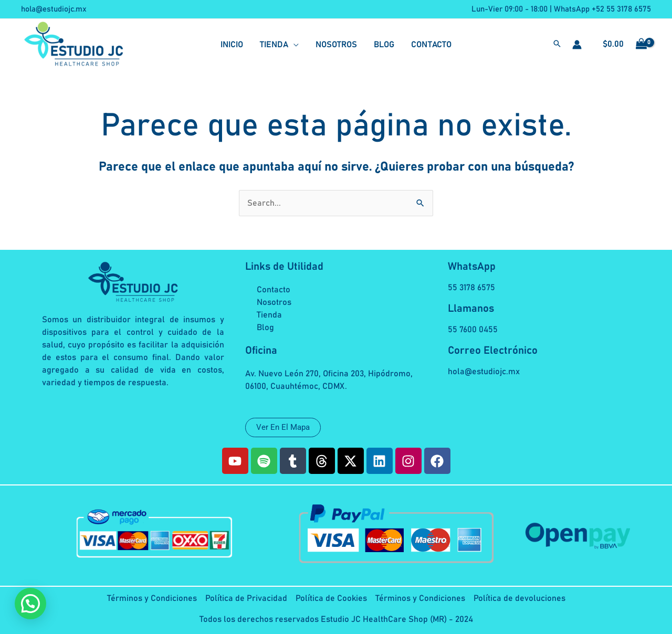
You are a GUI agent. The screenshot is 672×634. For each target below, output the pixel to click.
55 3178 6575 (471, 288)
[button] (557, 45)
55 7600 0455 (473, 330)
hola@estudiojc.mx (54, 9)
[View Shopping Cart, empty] (622, 45)
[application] (293, 45)
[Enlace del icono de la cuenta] (577, 45)
